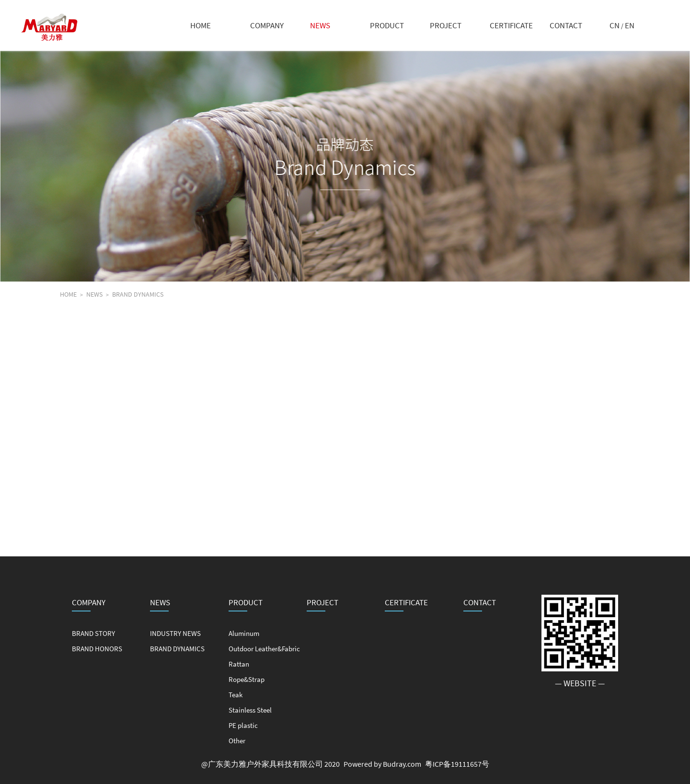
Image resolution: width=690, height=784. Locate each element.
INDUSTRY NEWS (175, 633)
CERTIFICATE (511, 25)
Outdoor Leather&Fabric (264, 649)
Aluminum (244, 633)
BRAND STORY (93, 633)
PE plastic (243, 725)
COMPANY (267, 25)
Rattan (239, 664)
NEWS (320, 25)
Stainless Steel (250, 710)
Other (237, 741)
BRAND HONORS (97, 649)
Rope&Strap (247, 679)
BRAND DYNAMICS (138, 294)
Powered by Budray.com (382, 764)
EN (630, 25)
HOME (201, 25)
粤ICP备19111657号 (457, 764)
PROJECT (446, 25)
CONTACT (566, 25)
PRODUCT (387, 25)
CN (615, 25)
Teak (236, 695)
